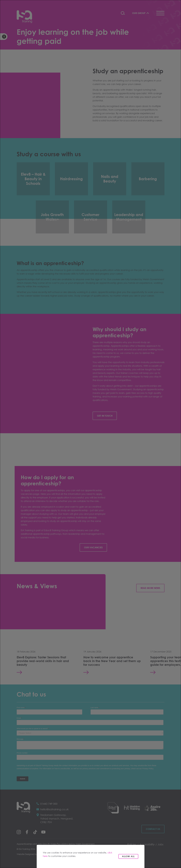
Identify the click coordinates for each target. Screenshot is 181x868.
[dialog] (90, 434)
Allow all (128, 856)
